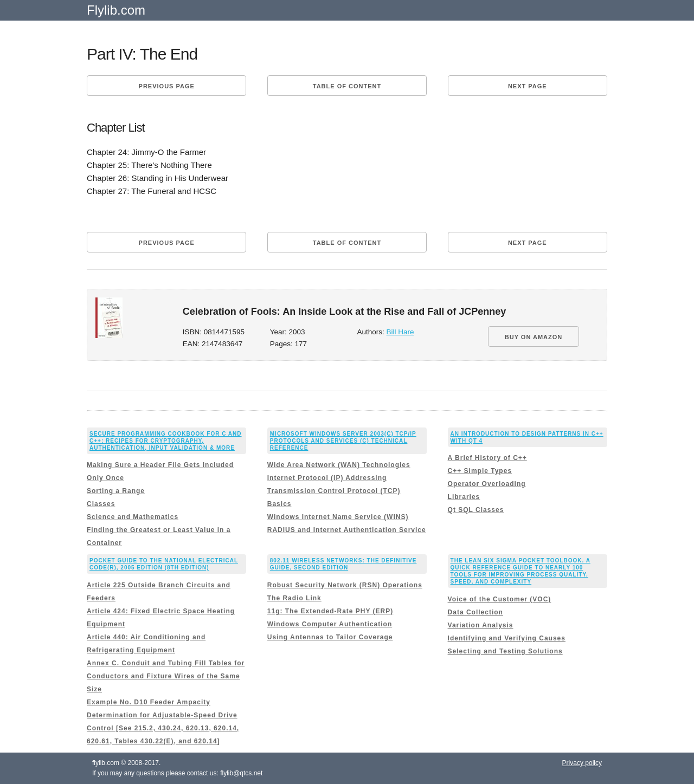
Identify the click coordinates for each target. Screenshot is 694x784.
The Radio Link (294, 598)
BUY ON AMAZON (534, 337)
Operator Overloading (487, 484)
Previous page (167, 86)
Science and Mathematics (133, 517)
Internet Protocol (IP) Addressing (327, 478)
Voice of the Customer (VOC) (500, 599)
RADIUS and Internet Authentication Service (347, 530)
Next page (528, 86)
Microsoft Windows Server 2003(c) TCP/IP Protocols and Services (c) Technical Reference (343, 441)
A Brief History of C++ (487, 458)
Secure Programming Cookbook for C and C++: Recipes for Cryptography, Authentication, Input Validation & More (166, 441)
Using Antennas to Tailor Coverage (330, 637)
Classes (101, 504)
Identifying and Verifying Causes (507, 638)
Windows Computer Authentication (330, 624)
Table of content (347, 86)
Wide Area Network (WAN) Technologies (339, 465)
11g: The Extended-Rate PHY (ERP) (330, 611)
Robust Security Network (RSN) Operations (345, 585)
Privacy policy (582, 763)
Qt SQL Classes (476, 510)
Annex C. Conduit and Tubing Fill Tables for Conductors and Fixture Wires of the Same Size (166, 676)
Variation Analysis (481, 625)
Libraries (464, 497)
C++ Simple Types (480, 471)
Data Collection (475, 612)
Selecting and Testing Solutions (505, 651)
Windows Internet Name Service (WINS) (338, 517)
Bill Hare (400, 332)
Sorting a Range (116, 491)
